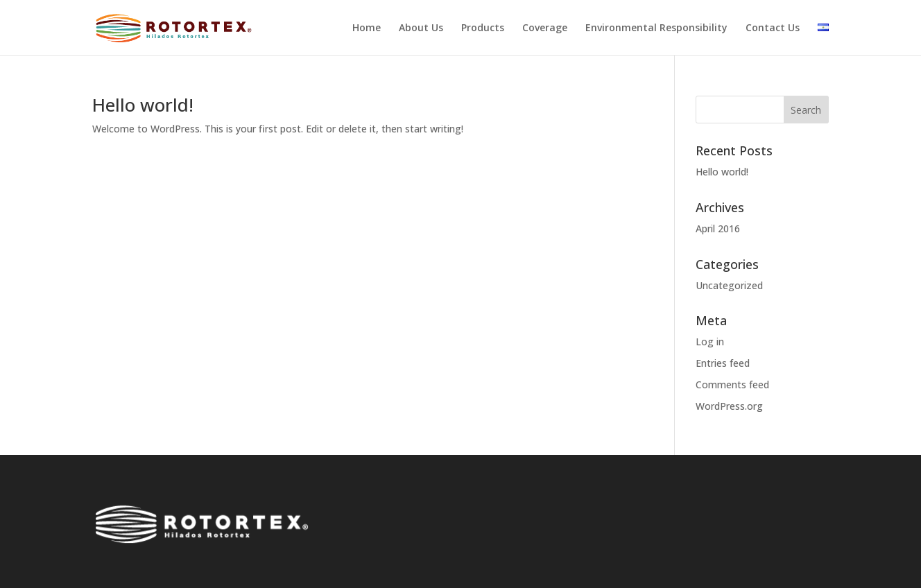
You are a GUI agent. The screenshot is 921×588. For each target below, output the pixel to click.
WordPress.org (729, 406)
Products (483, 28)
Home (367, 28)
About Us (421, 28)
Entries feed (723, 363)
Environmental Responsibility (656, 28)
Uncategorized (729, 285)
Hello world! (143, 105)
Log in (710, 341)
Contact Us (773, 28)
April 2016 (718, 228)
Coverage (545, 28)
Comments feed (732, 384)
